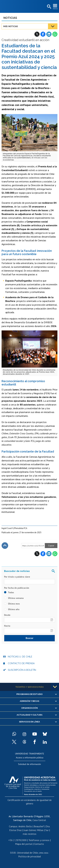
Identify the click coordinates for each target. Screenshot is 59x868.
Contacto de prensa (21, 663)
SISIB (13, 853)
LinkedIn (49, 34)
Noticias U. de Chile (20, 657)
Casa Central (39, 820)
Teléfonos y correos (39, 840)
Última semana (14, 598)
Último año (12, 609)
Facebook (43, 34)
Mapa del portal (24, 844)
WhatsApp (55, 34)
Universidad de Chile (27, 853)
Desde (7, 615)
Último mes (12, 604)
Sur (47, 830)
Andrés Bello (25, 826)
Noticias (10, 18)
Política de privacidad (29, 856)
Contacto (39, 844)
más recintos (30, 834)
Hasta (7, 626)
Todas (9, 592)
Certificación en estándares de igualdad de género (30, 802)
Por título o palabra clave (17, 577)
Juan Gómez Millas (34, 830)
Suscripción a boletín (22, 670)
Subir (5, 546)
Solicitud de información (29, 764)
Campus (13, 826)
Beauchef (39, 826)
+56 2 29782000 (17, 840)
